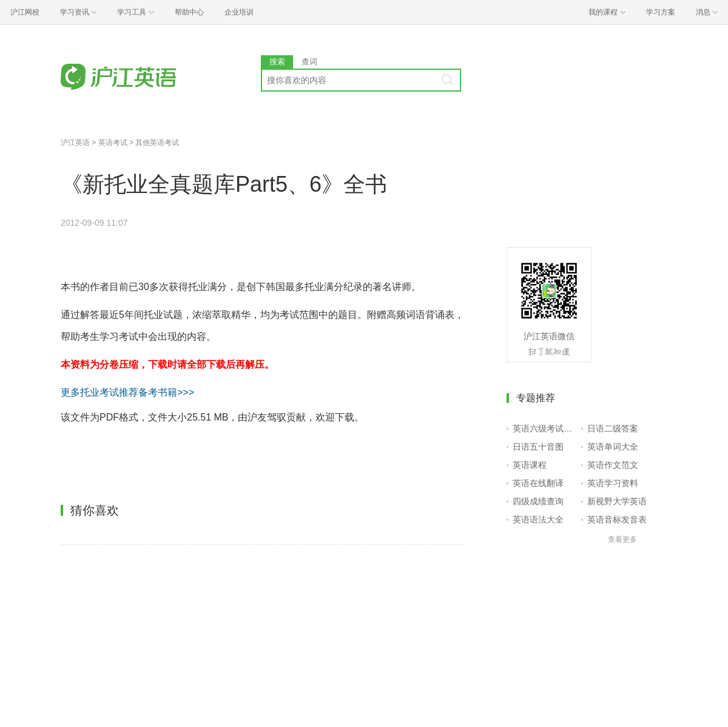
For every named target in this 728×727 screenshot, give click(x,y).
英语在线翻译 (538, 483)
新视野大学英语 (617, 501)
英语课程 (530, 465)
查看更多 (622, 539)
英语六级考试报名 (544, 428)
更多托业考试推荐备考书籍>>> (127, 392)
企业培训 (239, 12)
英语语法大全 (538, 519)
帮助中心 (189, 12)
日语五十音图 (538, 447)
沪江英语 (75, 143)
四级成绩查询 (538, 501)
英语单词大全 (613, 447)
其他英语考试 (157, 143)
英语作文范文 (613, 465)
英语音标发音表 (617, 519)
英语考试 (113, 143)
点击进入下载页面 (143, 460)
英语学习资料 (613, 483)
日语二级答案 (613, 428)
